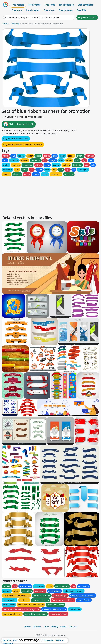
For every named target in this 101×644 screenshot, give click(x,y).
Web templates (86, 5)
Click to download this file (19, 124)
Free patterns (66, 10)
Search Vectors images (16, 17)
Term (46, 627)
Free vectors (18, 5)
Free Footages (66, 5)
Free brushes (33, 10)
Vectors (15, 24)
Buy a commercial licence (16, 139)
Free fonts (50, 5)
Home (6, 24)
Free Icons (17, 10)
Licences (37, 627)
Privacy (54, 627)
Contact (73, 627)
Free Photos (34, 5)
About (63, 627)
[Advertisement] (50, 195)
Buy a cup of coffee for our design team (23, 145)
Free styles (49, 10)
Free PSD (81, 10)
